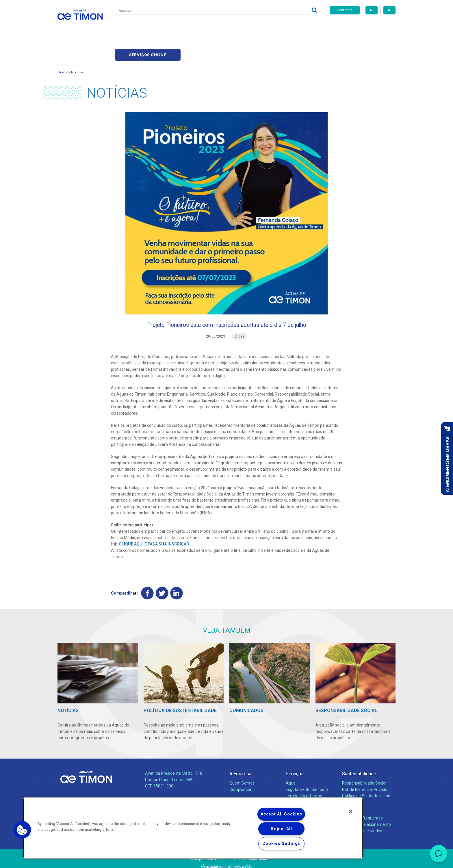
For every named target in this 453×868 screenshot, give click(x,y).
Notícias (77, 45)
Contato (350, 785)
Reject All (281, 829)
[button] (22, 830)
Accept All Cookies (281, 814)
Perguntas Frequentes (362, 794)
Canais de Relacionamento (366, 800)
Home (62, 45)
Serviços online (363, 26)
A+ (372, 10)
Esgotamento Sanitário (307, 765)
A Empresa (240, 750)
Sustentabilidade (359, 750)
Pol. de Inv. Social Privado (365, 765)
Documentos (297, 778)
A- (389, 10)
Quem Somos (242, 759)
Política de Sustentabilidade (367, 772)
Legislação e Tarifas (304, 772)
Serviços (295, 750)
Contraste (345, 10)
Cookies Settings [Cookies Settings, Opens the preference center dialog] (281, 844)
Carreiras (249, 26)
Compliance (240, 765)
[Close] (351, 811)
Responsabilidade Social (364, 759)
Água (291, 759)
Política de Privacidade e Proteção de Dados (226, 859)
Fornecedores (280, 26)
